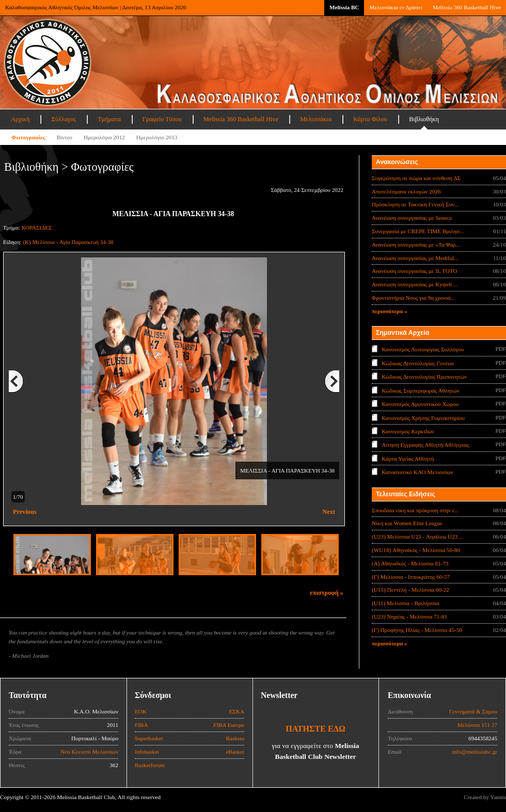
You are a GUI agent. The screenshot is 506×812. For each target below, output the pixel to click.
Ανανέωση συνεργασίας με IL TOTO (414, 271)
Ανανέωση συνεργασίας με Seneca (412, 218)
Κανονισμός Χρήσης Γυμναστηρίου (423, 417)
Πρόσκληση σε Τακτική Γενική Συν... (415, 204)
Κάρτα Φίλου (370, 119)
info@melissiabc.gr (475, 752)
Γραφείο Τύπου (162, 119)
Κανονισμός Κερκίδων (408, 431)
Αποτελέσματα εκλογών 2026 (406, 191)
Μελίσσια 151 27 (477, 725)
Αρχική (20, 119)
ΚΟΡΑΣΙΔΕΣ (37, 228)
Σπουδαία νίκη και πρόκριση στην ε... (415, 510)
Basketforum (150, 765)
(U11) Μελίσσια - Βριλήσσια (406, 603)
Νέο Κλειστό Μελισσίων (89, 752)
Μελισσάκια (316, 119)
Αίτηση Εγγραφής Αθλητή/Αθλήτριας (425, 445)
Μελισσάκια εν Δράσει (396, 7)
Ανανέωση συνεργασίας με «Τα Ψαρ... (416, 245)
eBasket (235, 752)
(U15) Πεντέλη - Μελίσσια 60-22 (410, 590)
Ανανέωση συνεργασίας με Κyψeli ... (415, 284)
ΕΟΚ (141, 711)
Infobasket (147, 752)
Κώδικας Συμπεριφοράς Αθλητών (421, 390)
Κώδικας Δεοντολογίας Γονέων (418, 363)
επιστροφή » (327, 593)
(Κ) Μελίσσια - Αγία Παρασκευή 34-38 (68, 242)
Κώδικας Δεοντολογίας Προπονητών (424, 377)
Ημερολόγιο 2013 (157, 137)
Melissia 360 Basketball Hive (467, 7)
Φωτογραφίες (28, 137)
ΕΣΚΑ (236, 711)
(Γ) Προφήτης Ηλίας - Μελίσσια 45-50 (417, 630)
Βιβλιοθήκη (424, 119)
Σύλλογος (64, 119)
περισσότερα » (390, 311)
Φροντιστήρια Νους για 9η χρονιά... (413, 298)
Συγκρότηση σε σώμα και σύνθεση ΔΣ (416, 178)
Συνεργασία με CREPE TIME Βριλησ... (418, 231)
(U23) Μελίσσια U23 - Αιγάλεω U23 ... (418, 537)
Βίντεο (65, 137)
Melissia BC (344, 7)
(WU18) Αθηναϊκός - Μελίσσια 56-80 (416, 550)
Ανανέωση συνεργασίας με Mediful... (415, 258)
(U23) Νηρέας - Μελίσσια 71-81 (409, 616)
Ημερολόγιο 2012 (104, 137)
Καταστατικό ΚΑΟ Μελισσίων (417, 472)
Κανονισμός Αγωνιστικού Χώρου (420, 404)
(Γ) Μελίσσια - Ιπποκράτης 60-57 (411, 577)
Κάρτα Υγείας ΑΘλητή (408, 459)
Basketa (235, 738)
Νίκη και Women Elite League (407, 523)
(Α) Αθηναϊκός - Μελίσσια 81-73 (410, 563)
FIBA (141, 725)
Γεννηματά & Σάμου (473, 711)
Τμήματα (109, 119)
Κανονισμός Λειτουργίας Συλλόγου (423, 349)
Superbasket (149, 738)
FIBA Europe (229, 725)
